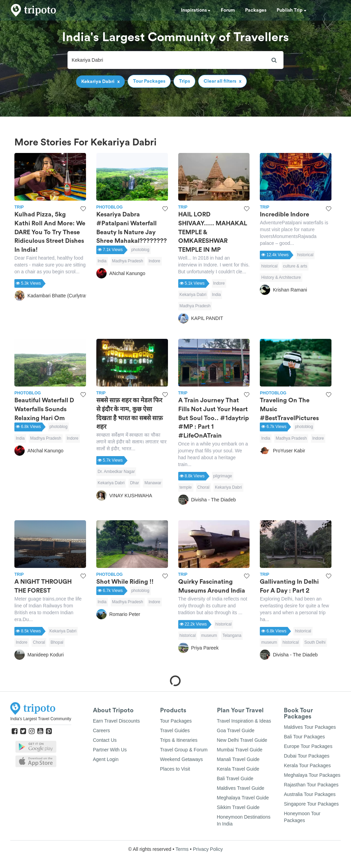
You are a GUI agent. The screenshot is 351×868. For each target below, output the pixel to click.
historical (305, 255)
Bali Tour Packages (304, 737)
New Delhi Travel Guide (242, 740)
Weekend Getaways (181, 759)
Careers (101, 730)
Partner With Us (110, 750)
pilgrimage (223, 476)
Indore (155, 261)
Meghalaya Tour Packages (312, 775)
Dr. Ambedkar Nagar (116, 472)
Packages (256, 10)
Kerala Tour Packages (307, 765)
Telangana (232, 635)
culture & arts (295, 266)
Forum (228, 10)
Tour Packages (176, 721)
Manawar (153, 483)
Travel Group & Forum (184, 750)
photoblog (140, 250)
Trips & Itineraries (179, 740)
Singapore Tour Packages (311, 804)
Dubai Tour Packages (307, 756)
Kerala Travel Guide (238, 769)
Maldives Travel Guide (241, 788)
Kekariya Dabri (193, 295)
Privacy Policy (208, 849)
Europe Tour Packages (308, 746)
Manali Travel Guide (238, 759)
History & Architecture (281, 277)
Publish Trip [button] (292, 10)
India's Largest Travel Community (41, 719)
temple (186, 487)
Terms (182, 849)
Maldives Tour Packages (310, 727)
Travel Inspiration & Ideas (244, 721)
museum (209, 635)
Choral (203, 487)
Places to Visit (175, 769)
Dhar (134, 483)
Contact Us (105, 740)
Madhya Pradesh (128, 261)
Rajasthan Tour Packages (311, 785)
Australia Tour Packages (310, 794)
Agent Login (106, 759)
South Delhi (315, 642)
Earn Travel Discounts (116, 721)
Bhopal (57, 642)
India (102, 261)
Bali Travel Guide (235, 778)
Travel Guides (175, 730)
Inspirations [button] (196, 10)
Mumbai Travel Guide (240, 750)
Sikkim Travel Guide (238, 807)
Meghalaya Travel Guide (243, 798)
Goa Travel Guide (236, 730)
